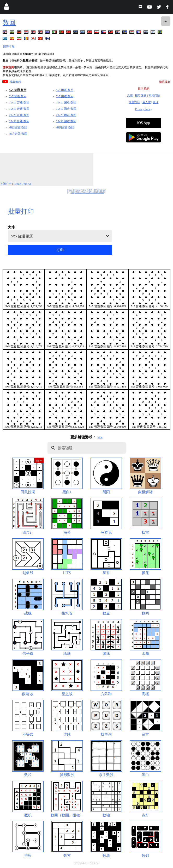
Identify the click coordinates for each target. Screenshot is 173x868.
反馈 (130, 95)
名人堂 (147, 102)
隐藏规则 (165, 82)
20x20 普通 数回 (19, 115)
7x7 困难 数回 (65, 96)
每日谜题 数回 (18, 127)
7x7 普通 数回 (18, 96)
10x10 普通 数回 (19, 102)
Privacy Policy (144, 109)
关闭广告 (6, 184)
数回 (9, 23)
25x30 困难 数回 (66, 121)
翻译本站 (9, 46)
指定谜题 (141, 95)
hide (100, 437)
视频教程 (15, 82)
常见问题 (154, 95)
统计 (156, 102)
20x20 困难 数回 (66, 115)
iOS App (144, 123)
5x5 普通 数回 (18, 90)
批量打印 (134, 102)
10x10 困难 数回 (66, 102)
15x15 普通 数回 (19, 109)
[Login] (6, 8)
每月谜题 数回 (18, 134)
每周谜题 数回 (65, 127)
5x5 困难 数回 (65, 90)
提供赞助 (144, 89)
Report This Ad (22, 184)
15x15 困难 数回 (66, 109)
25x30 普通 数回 (19, 121)
